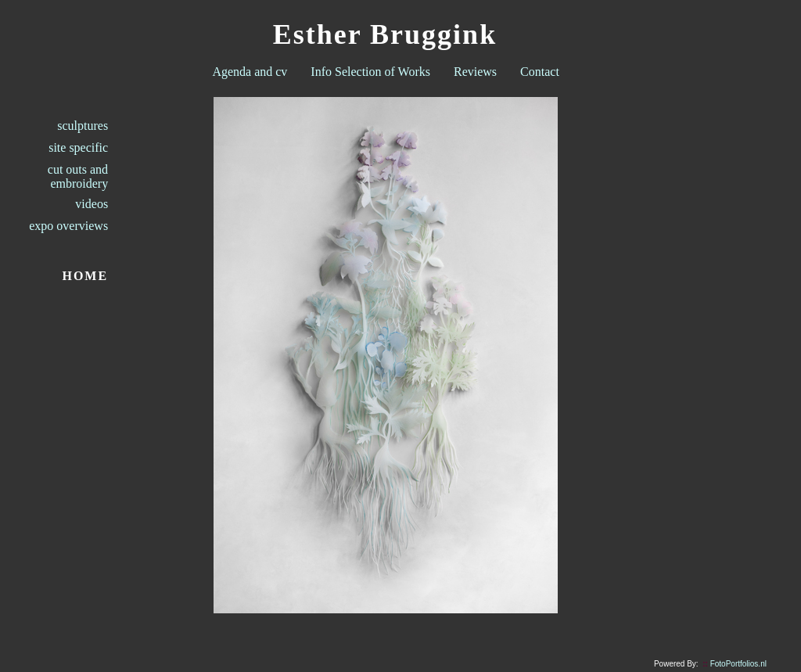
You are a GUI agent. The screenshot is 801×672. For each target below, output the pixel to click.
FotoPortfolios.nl (735, 664)
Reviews (475, 72)
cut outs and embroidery (78, 176)
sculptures (83, 126)
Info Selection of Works (370, 72)
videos (92, 204)
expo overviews (68, 226)
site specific (78, 147)
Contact (540, 72)
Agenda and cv (250, 72)
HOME (85, 276)
